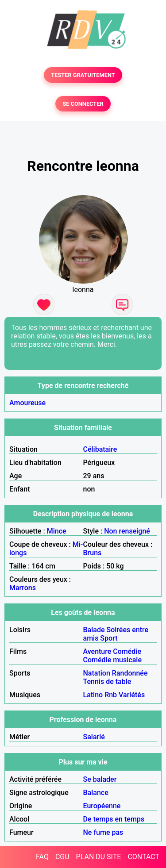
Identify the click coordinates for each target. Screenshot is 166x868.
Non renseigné (127, 531)
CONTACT (143, 857)
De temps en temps (114, 819)
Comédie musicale (112, 660)
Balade (94, 630)
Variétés (132, 695)
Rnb (111, 695)
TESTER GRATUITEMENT (83, 75)
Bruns (93, 553)
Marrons (23, 588)
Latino (93, 695)
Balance (96, 793)
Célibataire (100, 449)
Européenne (102, 806)
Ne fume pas (103, 832)
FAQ (42, 857)
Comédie (127, 651)
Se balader (100, 779)
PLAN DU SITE (99, 857)
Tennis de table (107, 682)
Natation (97, 673)
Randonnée (130, 673)
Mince (57, 531)
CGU (62, 857)
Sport (109, 638)
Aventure (97, 651)
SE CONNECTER (83, 104)
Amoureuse (27, 403)
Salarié (94, 737)
